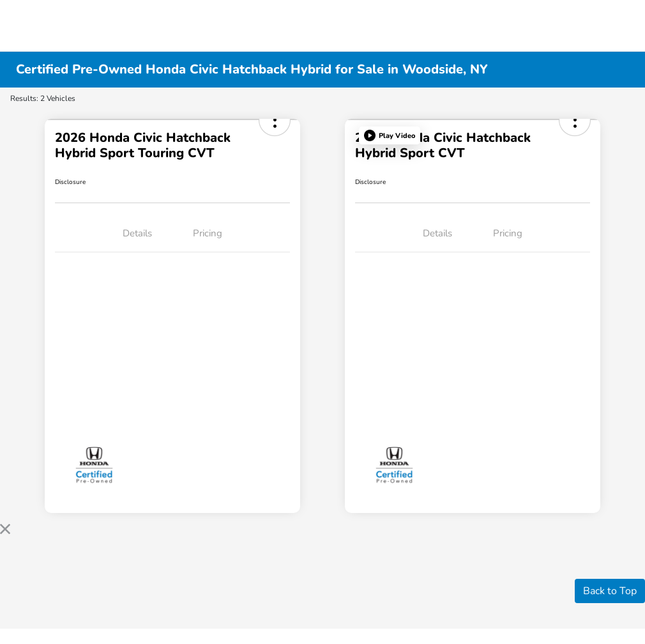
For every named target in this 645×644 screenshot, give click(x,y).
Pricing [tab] (208, 233)
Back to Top (610, 591)
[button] (390, 135)
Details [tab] (137, 233)
